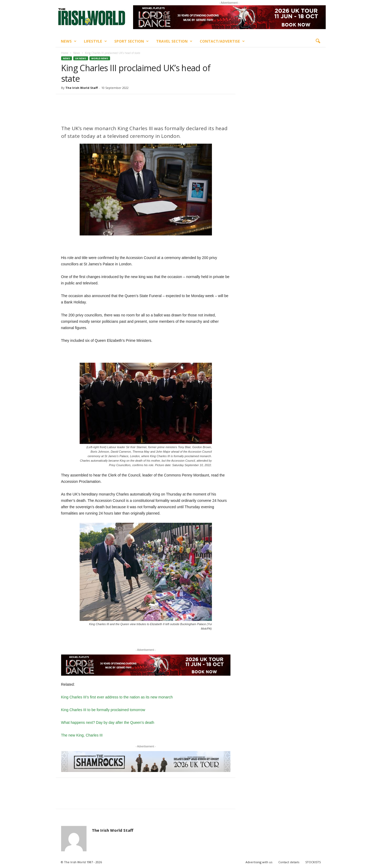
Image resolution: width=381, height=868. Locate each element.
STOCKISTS (313, 862)
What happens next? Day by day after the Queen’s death (108, 722)
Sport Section (131, 41)
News (69, 41)
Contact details (289, 862)
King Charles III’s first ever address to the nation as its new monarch (117, 697)
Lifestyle (95, 41)
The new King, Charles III (82, 735)
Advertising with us (259, 862)
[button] (318, 41)
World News (100, 58)
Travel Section (174, 41)
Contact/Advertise (222, 41)
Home (65, 53)
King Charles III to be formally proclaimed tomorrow (103, 710)
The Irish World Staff (82, 88)
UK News (81, 58)
